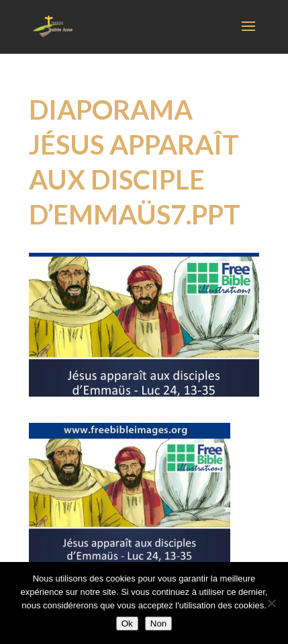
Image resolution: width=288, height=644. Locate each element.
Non (158, 623)
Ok (127, 623)
